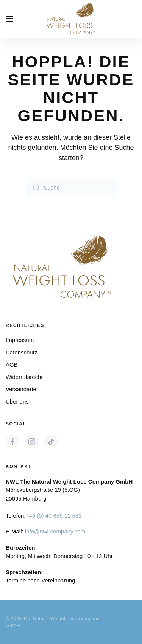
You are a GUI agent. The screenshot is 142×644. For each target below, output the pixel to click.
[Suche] (71, 188)
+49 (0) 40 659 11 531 (54, 515)
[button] (9, 19)
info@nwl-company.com (55, 531)
